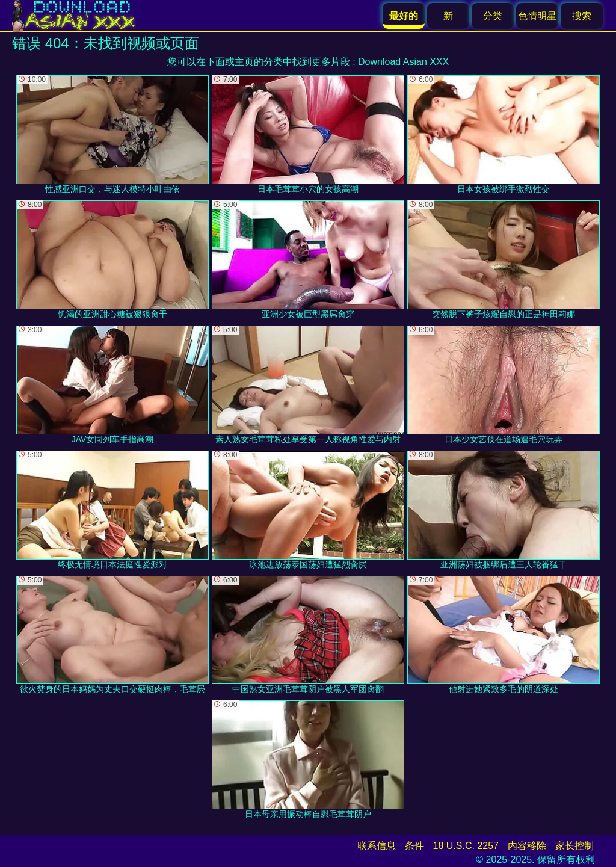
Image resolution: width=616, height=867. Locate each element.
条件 (414, 846)
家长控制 (574, 846)
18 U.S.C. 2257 (466, 846)
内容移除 (527, 846)
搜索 (582, 16)
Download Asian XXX (403, 62)
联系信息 (377, 846)
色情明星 (537, 16)
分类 (493, 16)
